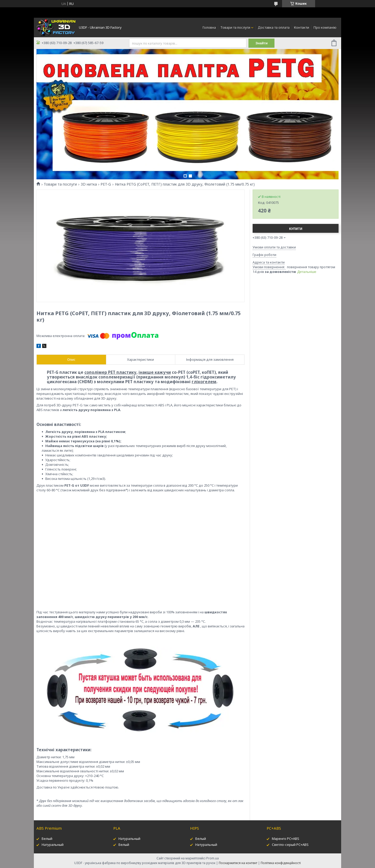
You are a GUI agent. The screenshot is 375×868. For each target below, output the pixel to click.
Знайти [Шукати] (262, 43)
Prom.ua (213, 858)
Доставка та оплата (274, 27)
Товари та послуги (235, 27)
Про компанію (325, 27)
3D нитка (89, 184)
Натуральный (53, 845)
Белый (47, 839)
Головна (209, 27)
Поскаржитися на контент (238, 863)
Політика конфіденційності (281, 863)
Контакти (302, 27)
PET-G (106, 184)
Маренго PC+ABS (286, 839)
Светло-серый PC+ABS (290, 845)
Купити (296, 229)
